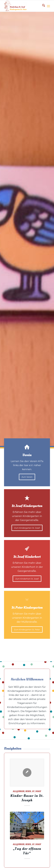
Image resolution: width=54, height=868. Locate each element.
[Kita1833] (22, 6)
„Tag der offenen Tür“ (27, 851)
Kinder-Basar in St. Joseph (27, 798)
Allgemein (19, 791)
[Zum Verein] (27, 477)
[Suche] (42, 6)
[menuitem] (42, 6)
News (28, 791)
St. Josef (37, 791)
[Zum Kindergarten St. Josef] (27, 528)
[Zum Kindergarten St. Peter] (27, 630)
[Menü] (48, 6)
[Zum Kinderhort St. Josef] (27, 579)
